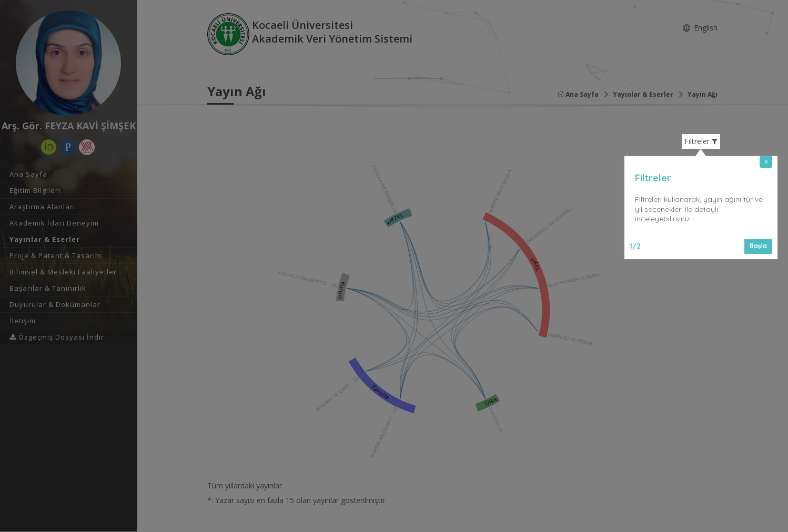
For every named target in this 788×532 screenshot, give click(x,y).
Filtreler (701, 141)
